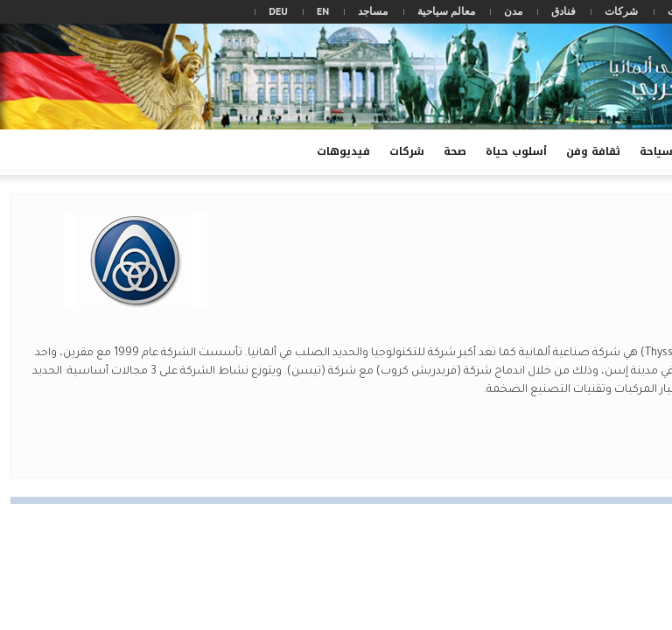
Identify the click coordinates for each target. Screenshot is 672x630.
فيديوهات (341, 158)
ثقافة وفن (593, 151)
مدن (513, 11)
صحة (455, 151)
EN (323, 11)
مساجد (373, 11)
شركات (621, 11)
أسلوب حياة (516, 151)
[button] (17, 150)
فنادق (563, 11)
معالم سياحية (446, 11)
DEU (278, 11)
